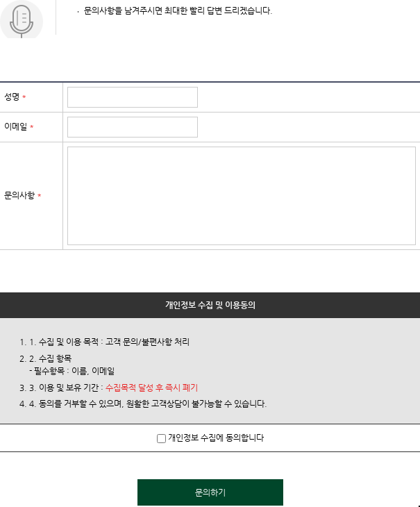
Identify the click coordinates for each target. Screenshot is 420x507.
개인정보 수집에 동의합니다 (210, 438)
